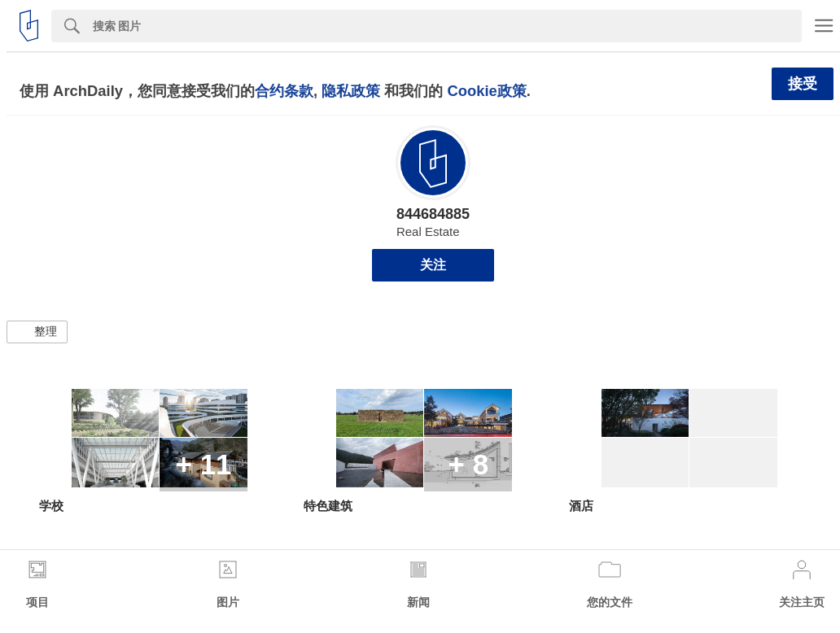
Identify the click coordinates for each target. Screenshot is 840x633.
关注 (433, 265)
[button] (37, 332)
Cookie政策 (486, 91)
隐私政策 (351, 91)
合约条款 (284, 91)
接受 (803, 84)
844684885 (433, 214)
